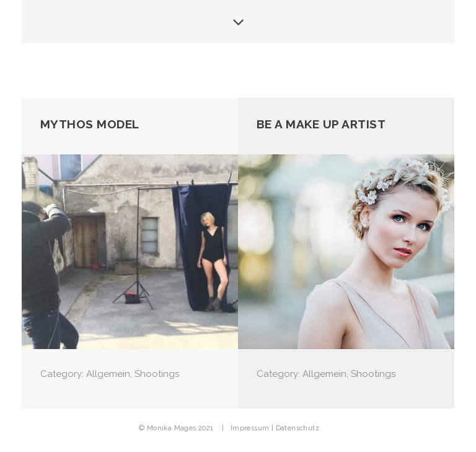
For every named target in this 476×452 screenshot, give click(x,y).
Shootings (157, 374)
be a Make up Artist (321, 124)
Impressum (250, 428)
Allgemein (108, 374)
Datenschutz (297, 428)
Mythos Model (90, 124)
